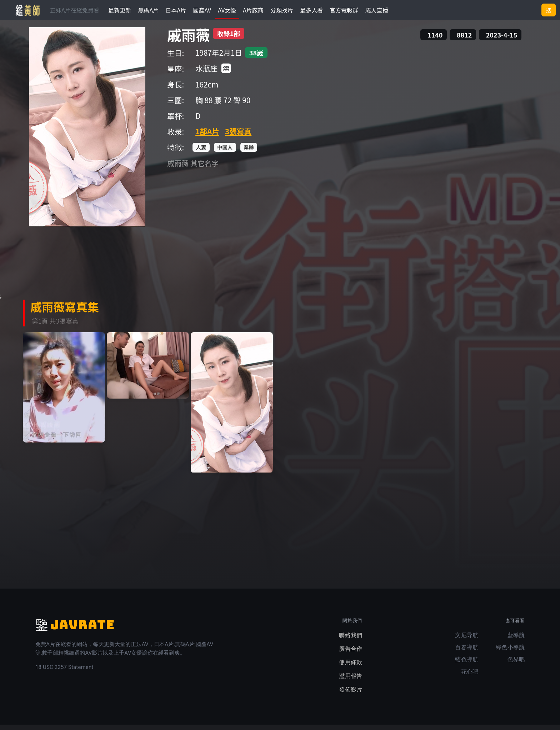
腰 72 (223, 105)
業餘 (249, 152)
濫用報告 (351, 681)
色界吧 (516, 665)
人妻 (201, 152)
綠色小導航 (510, 653)
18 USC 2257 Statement (64, 672)
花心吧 (470, 677)
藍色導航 (467, 665)
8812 (464, 40)
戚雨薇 (189, 40)
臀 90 (242, 105)
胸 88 (204, 105)
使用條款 (351, 668)
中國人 (225, 152)
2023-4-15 (502, 40)
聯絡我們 (351, 641)
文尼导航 (467, 641)
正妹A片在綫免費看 (75, 10)
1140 (435, 40)
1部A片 (207, 136)
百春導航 (467, 653)
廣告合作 (351, 654)
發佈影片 (351, 695)
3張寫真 (238, 136)
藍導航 (516, 641)
